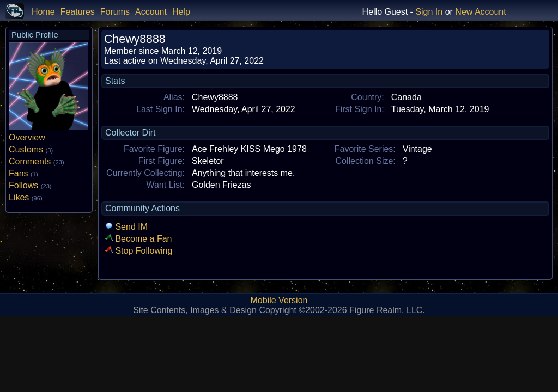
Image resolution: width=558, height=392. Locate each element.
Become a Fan (139, 239)
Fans (23, 173)
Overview (27, 137)
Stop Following (139, 251)
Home (43, 12)
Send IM (126, 227)
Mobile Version (279, 300)
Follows (30, 185)
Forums (115, 12)
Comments (37, 161)
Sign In (429, 12)
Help (181, 12)
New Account (480, 12)
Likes (26, 197)
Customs (31, 149)
